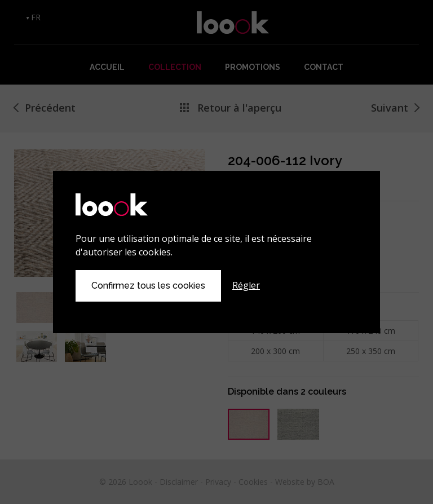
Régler (246, 285)
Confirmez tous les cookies (148, 286)
